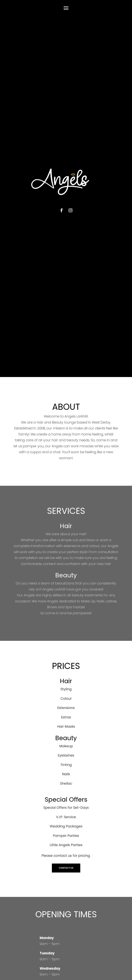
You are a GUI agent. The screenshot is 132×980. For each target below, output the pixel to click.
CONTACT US (66, 868)
